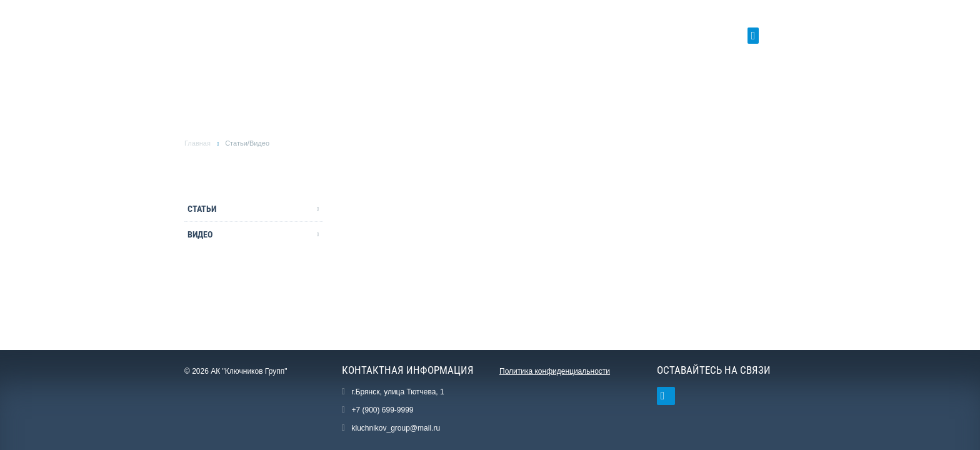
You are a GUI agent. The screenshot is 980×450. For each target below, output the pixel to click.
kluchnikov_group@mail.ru (396, 428)
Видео (200, 234)
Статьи (202, 209)
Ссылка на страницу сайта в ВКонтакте (662, 396)
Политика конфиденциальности (555, 371)
